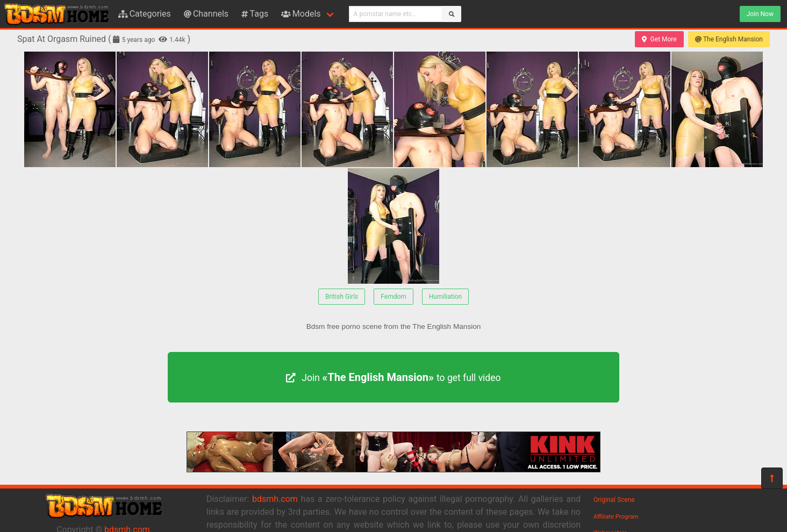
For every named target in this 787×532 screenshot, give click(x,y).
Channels (206, 14)
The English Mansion (729, 39)
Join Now (760, 14)
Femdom (393, 297)
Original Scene (614, 500)
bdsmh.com (275, 499)
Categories (145, 14)
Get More (659, 39)
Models (301, 14)
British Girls (342, 297)
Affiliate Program (616, 517)
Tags (255, 14)
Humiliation (445, 297)
